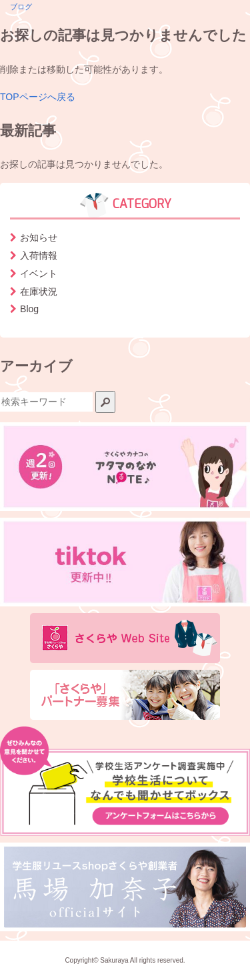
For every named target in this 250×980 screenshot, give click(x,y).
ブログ (21, 7)
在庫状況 (39, 292)
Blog (29, 309)
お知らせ (39, 237)
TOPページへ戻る (38, 97)
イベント (39, 274)
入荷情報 (39, 256)
